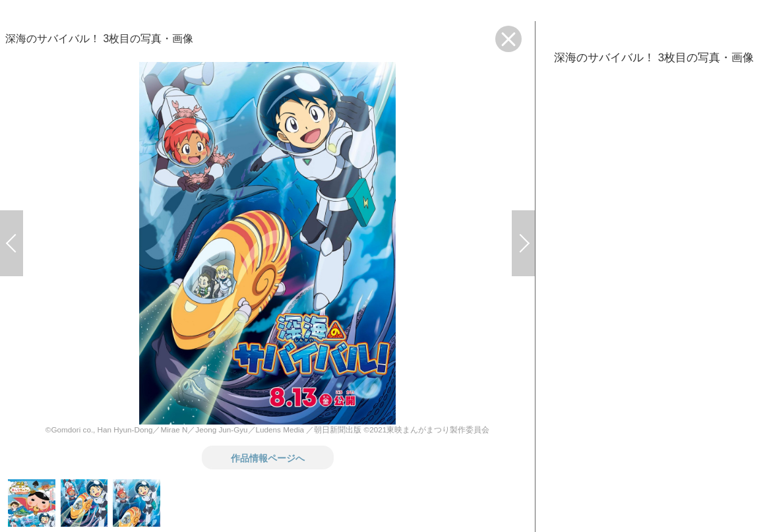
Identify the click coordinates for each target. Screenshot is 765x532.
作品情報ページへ (268, 458)
